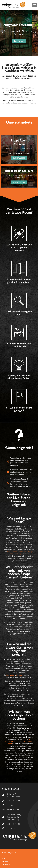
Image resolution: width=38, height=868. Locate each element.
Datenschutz (6, 864)
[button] (35, 5)
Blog (3, 858)
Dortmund (10, 675)
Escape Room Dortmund (17, 552)
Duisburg (20, 675)
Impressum (5, 861)
